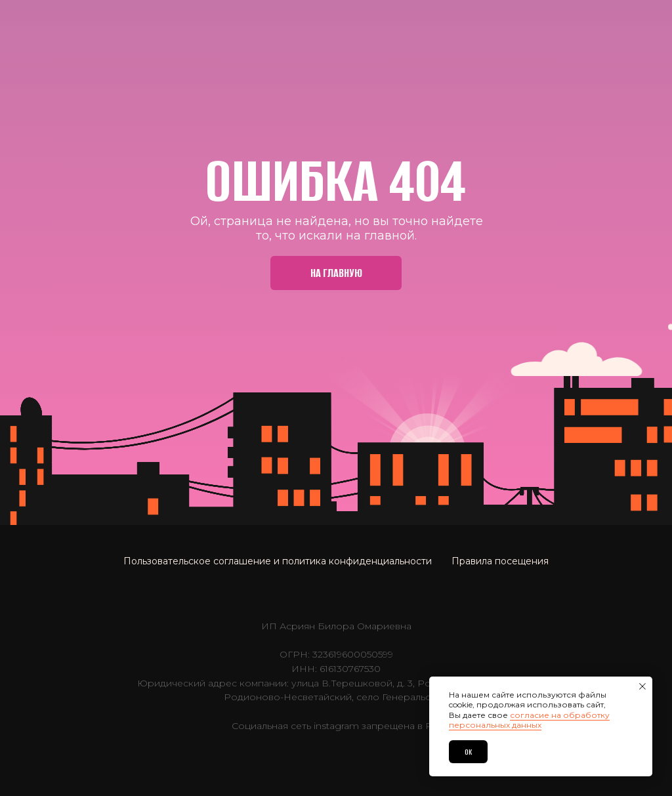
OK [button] (468, 752)
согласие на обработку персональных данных (529, 720)
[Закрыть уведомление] (642, 686)
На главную (336, 273)
